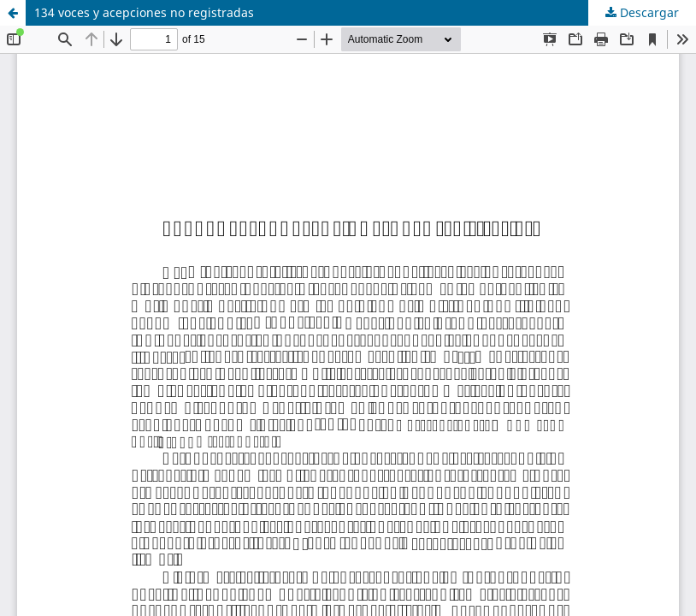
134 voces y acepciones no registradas (144, 12)
